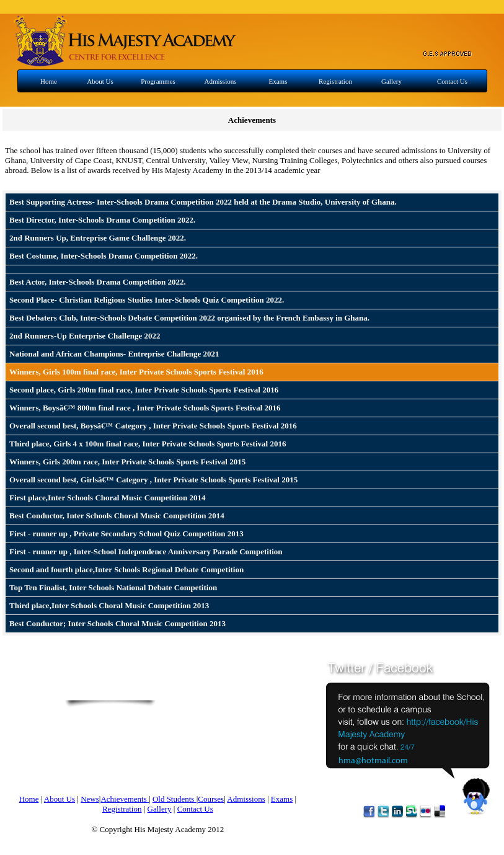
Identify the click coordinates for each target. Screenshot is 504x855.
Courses (211, 799)
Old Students (175, 799)
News (90, 799)
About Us (100, 81)
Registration (335, 81)
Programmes (158, 81)
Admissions (221, 81)
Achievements (125, 799)
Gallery (391, 81)
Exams (278, 81)
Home (49, 81)
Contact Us (452, 81)
